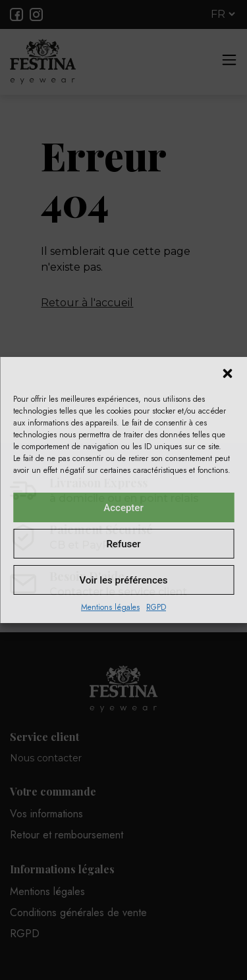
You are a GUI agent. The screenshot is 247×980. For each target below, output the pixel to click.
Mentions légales (110, 607)
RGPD (156, 607)
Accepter (123, 508)
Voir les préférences (124, 580)
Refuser (123, 544)
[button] (227, 373)
